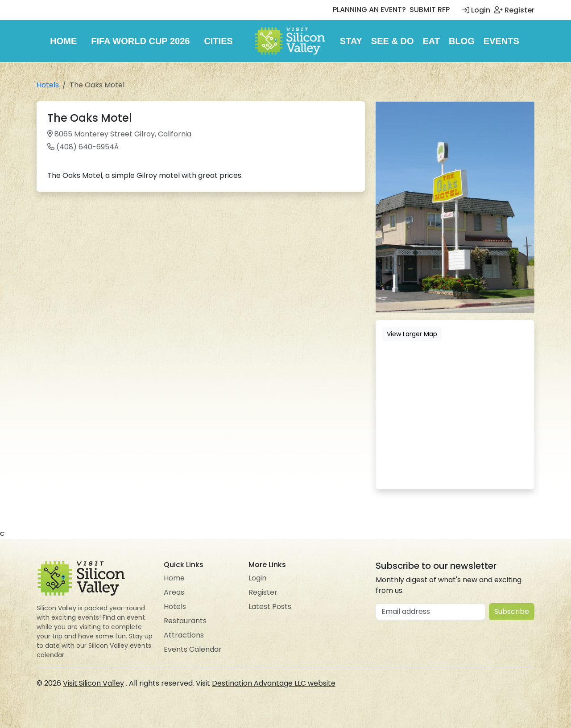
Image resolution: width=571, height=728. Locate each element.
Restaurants (185, 621)
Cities (218, 41)
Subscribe (512, 611)
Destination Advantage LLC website (274, 683)
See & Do (393, 41)
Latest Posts (270, 607)
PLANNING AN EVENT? (369, 10)
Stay (351, 41)
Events (501, 41)
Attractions (184, 635)
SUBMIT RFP (430, 10)
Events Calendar (193, 649)
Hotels (48, 85)
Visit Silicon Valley (93, 683)
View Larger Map (412, 334)
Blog (462, 41)
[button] (526, 109)
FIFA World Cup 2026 (140, 41)
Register (514, 10)
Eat (431, 41)
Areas (174, 592)
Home (63, 41)
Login (476, 10)
